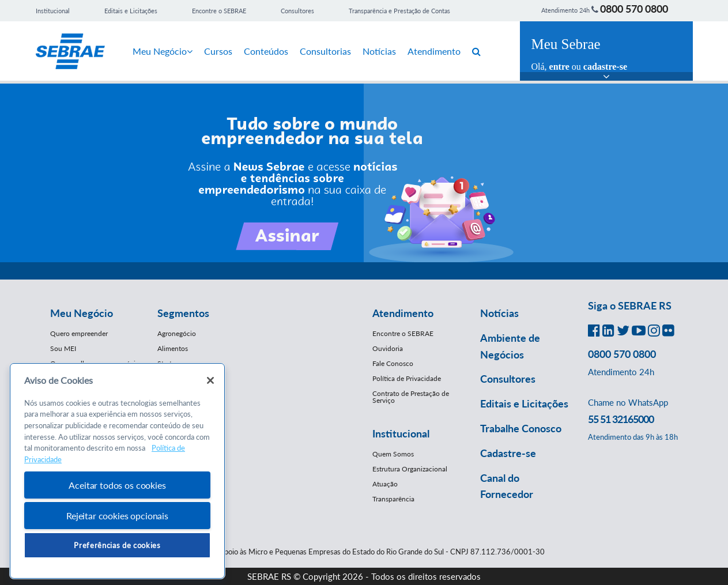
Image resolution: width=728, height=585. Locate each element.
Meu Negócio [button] (82, 313)
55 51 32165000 (621, 419)
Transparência (393, 499)
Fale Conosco (393, 363)
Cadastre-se (508, 453)
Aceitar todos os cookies (117, 485)
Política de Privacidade (407, 378)
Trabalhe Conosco (521, 428)
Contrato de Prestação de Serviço (411, 397)
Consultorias (325, 51)
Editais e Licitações (131, 11)
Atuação (385, 484)
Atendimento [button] (403, 313)
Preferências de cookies (117, 545)
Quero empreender (79, 333)
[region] (117, 471)
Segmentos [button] (183, 313)
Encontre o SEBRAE (219, 11)
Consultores (297, 11)
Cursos (218, 51)
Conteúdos (266, 51)
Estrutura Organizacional (410, 469)
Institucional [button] (401, 433)
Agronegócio (177, 333)
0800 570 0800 (634, 9)
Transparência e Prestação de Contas (399, 11)
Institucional (53, 11)
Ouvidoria (388, 348)
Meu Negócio (163, 51)
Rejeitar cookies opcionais (117, 516)
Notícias (379, 51)
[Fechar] (210, 380)
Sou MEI (63, 348)
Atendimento (434, 51)
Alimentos (173, 348)
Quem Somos (393, 454)
